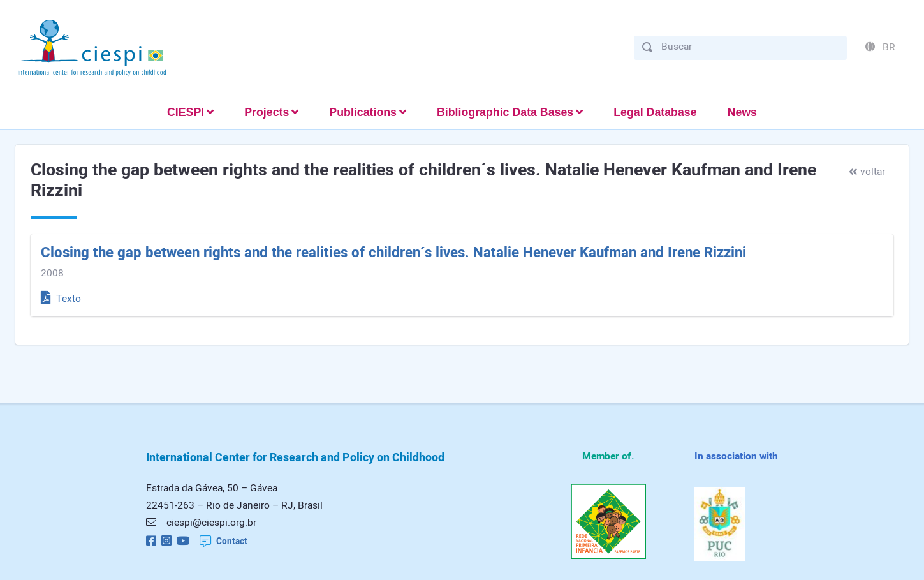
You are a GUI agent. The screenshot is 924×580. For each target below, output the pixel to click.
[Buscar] (750, 47)
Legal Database (655, 112)
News (742, 112)
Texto (61, 299)
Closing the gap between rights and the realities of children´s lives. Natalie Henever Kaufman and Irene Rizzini (393, 253)
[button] (190, 113)
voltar (867, 172)
